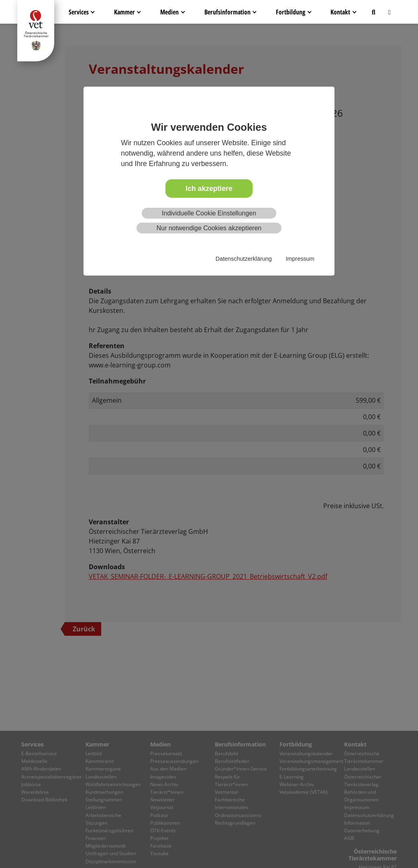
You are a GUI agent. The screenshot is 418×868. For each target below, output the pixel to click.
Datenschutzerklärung (244, 259)
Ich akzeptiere (209, 189)
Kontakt (340, 12)
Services (79, 12)
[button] (374, 12)
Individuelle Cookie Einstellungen (209, 213)
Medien (169, 12)
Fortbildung (291, 12)
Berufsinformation (227, 12)
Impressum (300, 259)
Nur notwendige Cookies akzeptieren (209, 228)
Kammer (124, 12)
